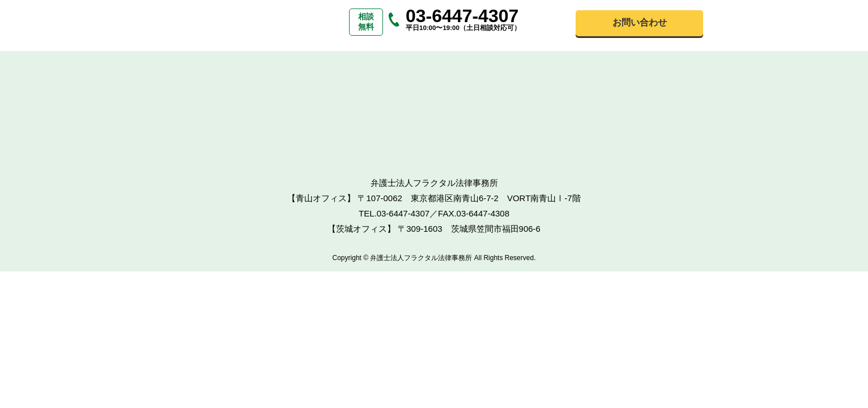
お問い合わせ (640, 22)
